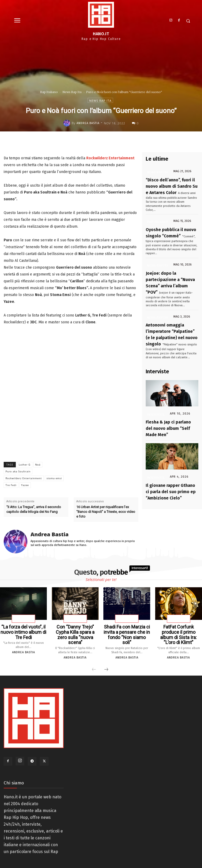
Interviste (155, 385)
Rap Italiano (49, 92)
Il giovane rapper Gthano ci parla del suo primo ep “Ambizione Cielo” (168, 450)
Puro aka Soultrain (18, 471)
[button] (188, 21)
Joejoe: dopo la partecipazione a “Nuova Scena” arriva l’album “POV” (171, 265)
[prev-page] (94, 662)
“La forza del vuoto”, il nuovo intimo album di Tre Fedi (23, 631)
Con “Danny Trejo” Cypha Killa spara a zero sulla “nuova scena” (75, 631)
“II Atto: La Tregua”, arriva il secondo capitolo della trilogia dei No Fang (34, 509)
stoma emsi (54, 478)
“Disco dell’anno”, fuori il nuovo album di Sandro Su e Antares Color (172, 184)
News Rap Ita (72, 92)
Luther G (25, 465)
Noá (38, 465)
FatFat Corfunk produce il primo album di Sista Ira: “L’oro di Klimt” (178, 631)
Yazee (25, 485)
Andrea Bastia (88, 123)
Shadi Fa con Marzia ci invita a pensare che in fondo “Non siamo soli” (127, 631)
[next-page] (106, 662)
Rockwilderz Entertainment (24, 478)
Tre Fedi (11, 485)
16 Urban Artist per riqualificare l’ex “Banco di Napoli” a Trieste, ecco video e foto (106, 512)
